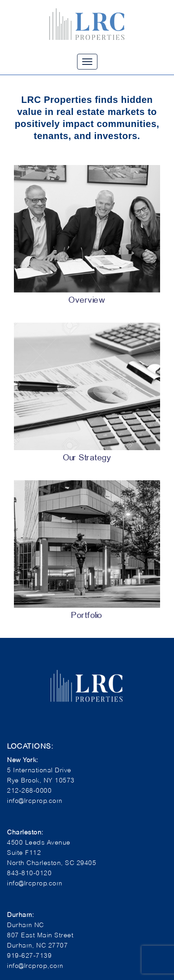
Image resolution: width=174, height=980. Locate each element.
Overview (87, 301)
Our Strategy (87, 458)
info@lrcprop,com (35, 965)
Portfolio (87, 616)
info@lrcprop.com (35, 883)
